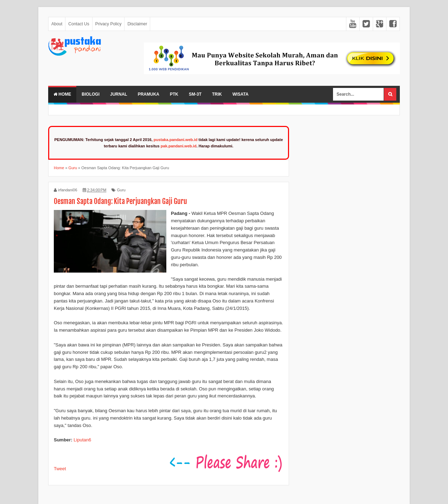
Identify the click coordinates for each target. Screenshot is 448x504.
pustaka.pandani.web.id (176, 140)
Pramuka (149, 94)
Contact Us (79, 24)
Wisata (241, 94)
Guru (121, 190)
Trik (217, 94)
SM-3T (195, 94)
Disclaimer (137, 24)
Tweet (60, 469)
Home (62, 94)
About (57, 24)
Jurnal (119, 94)
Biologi (91, 94)
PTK (174, 94)
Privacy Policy (108, 24)
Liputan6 (82, 440)
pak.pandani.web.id (179, 146)
